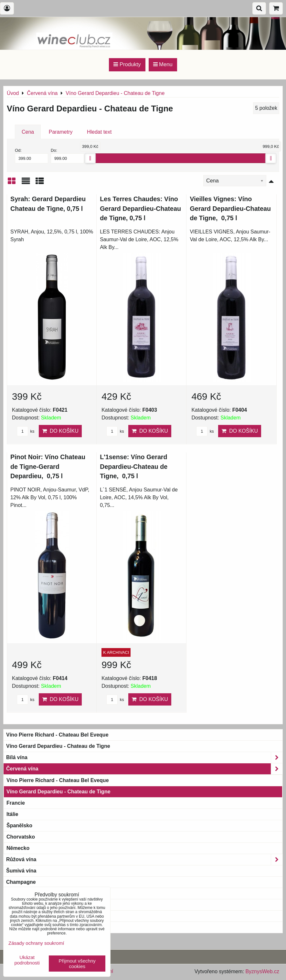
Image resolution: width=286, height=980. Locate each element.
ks (26, 431)
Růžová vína (144, 860)
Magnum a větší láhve (33, 905)
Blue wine (18, 927)
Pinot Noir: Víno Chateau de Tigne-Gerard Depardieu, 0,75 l (48, 466)
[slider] (90, 158)
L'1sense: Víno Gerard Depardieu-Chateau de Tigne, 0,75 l (134, 466)
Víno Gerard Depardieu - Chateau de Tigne (58, 746)
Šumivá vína (21, 871)
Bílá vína (144, 758)
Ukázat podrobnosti (27, 960)
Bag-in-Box (20, 916)
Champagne (21, 882)
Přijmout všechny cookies (77, 964)
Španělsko (19, 825)
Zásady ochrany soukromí (36, 943)
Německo (18, 848)
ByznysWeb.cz (262, 971)
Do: (67, 156)
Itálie (12, 814)
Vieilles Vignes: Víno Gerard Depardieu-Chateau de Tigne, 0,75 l (230, 208)
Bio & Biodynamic (32, 893)
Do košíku (60, 431)
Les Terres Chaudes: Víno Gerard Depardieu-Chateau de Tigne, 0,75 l (140, 208)
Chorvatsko (21, 837)
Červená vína (144, 769)
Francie (16, 803)
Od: (32, 156)
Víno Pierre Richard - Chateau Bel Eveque (57, 735)
